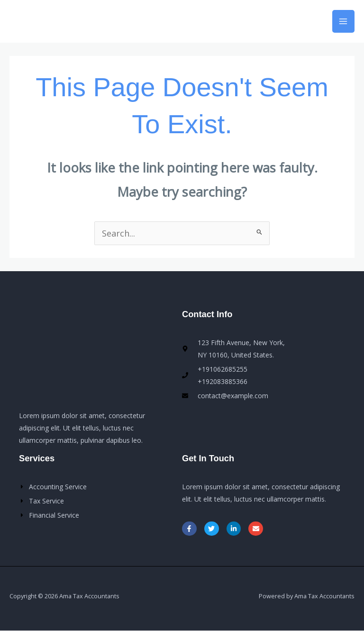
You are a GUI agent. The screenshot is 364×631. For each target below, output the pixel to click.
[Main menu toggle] (343, 21)
